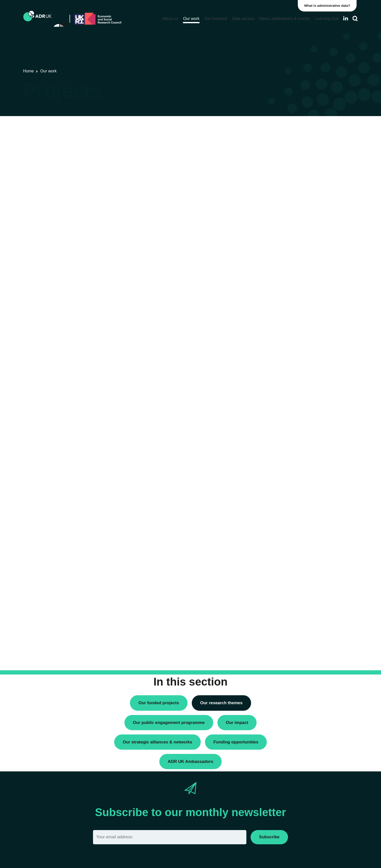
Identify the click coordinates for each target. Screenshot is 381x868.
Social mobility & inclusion (289, 375)
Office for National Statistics (291, 251)
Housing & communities (288, 366)
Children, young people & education (298, 324)
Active (273, 438)
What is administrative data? (329, 6)
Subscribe (269, 837)
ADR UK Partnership (285, 234)
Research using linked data (290, 146)
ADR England (279, 209)
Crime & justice (281, 341)
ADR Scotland (280, 226)
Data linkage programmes (289, 137)
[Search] (355, 19)
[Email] (170, 837)
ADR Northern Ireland (286, 217)
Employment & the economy (291, 349)
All (270, 200)
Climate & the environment (290, 332)
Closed (274, 447)
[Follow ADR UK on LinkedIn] (346, 18)
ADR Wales (278, 243)
